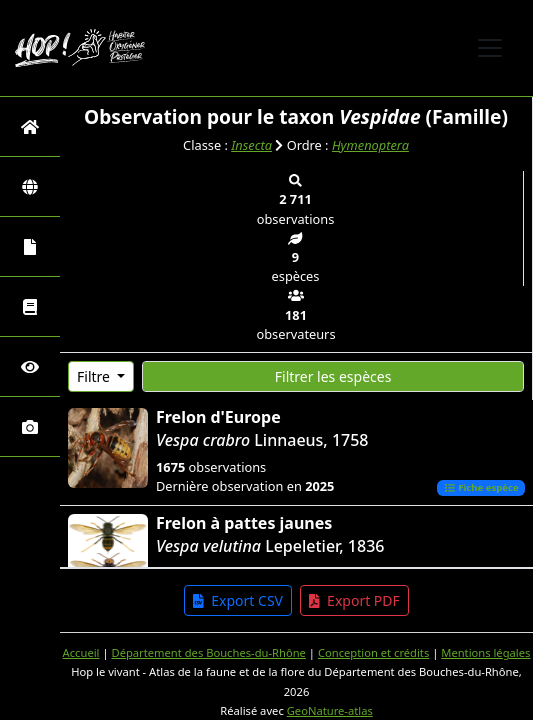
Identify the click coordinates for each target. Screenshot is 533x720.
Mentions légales (485, 652)
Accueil (81, 652)
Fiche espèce (481, 487)
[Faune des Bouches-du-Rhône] (30, 306)
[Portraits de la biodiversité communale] (30, 246)
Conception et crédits (373, 652)
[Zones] (30, 186)
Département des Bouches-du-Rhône (208, 652)
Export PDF (354, 600)
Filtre (95, 376)
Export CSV (238, 600)
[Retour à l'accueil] (30, 126)
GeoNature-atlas (330, 710)
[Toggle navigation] (490, 48)
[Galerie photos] (30, 426)
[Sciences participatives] (30, 366)
